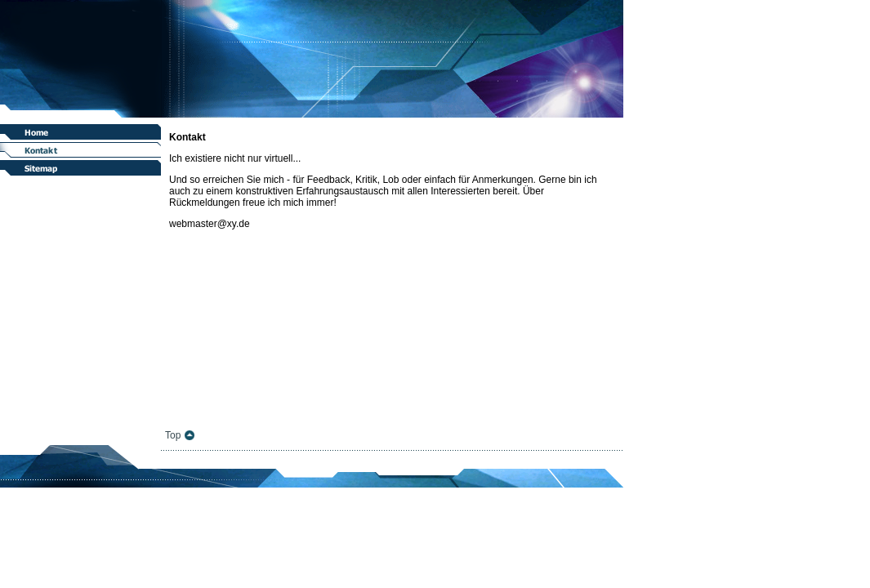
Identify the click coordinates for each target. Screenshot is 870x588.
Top (173, 435)
